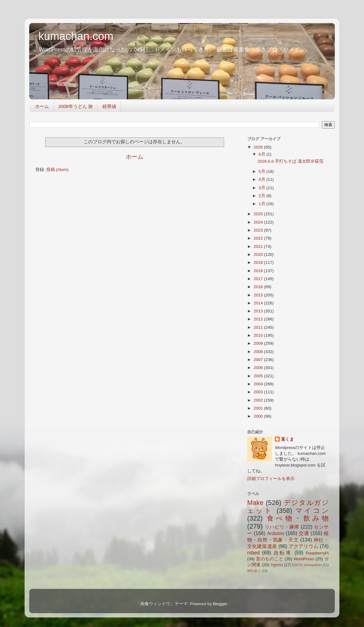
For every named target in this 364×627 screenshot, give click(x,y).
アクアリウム (304, 546)
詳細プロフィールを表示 (271, 479)
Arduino (275, 533)
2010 (259, 335)
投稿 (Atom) (57, 170)
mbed (253, 553)
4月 (262, 179)
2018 (259, 271)
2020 (259, 254)
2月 (262, 196)
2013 (259, 311)
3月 (262, 188)
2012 (259, 319)
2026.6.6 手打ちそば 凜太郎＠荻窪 (291, 161)
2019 (259, 262)
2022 (259, 238)
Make (255, 503)
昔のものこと (270, 559)
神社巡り (254, 571)
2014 (259, 303)
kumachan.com (76, 36)
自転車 (283, 553)
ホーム (42, 106)
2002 (259, 400)
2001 (259, 408)
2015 (259, 295)
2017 (259, 279)
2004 (259, 384)
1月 (262, 204)
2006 (259, 368)
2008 (259, 352)
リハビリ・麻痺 (282, 527)
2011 (259, 327)
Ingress (277, 565)
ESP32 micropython (307, 565)
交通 (304, 533)
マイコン (312, 511)
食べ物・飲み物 (298, 518)
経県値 (109, 106)
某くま (287, 439)
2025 (259, 214)
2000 (259, 416)
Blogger (220, 604)
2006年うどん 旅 (76, 106)
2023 (259, 230)
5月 (262, 171)
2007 (259, 360)
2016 (259, 287)
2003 (259, 392)
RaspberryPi (317, 553)
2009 (259, 343)
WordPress (304, 559)
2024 (259, 222)
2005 (259, 376)
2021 (259, 246)
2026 (259, 147)
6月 (262, 154)
